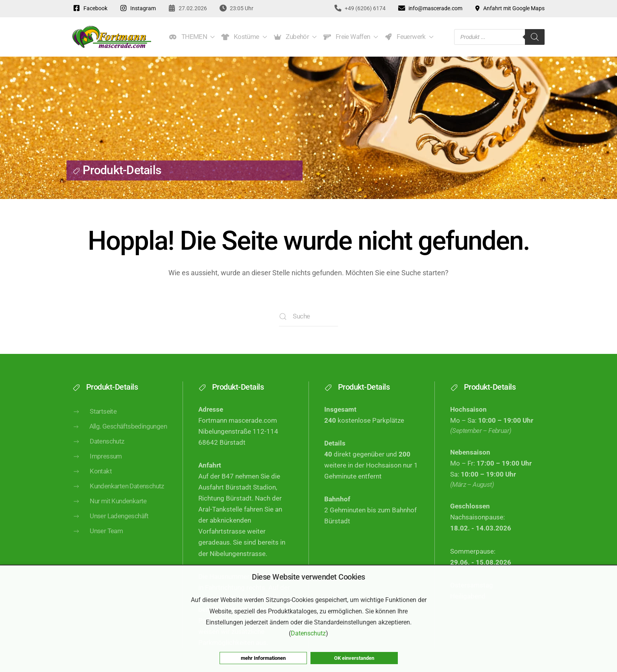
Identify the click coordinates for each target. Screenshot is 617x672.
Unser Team (98, 540)
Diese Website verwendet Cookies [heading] (308, 577)
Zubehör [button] (295, 37)
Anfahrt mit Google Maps (510, 8)
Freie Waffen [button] (350, 37)
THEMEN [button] (192, 37)
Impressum (97, 465)
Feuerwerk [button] (409, 37)
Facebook (90, 8)
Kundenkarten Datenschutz (118, 495)
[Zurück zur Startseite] (112, 37)
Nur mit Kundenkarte (110, 510)
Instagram (138, 8)
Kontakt (92, 480)
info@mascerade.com (430, 8)
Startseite (94, 420)
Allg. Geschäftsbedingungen (120, 435)
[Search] (535, 37)
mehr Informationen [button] (263, 658)
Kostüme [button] (244, 37)
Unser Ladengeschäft (111, 525)
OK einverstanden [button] (354, 658)
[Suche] (308, 317)
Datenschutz (98, 450)
